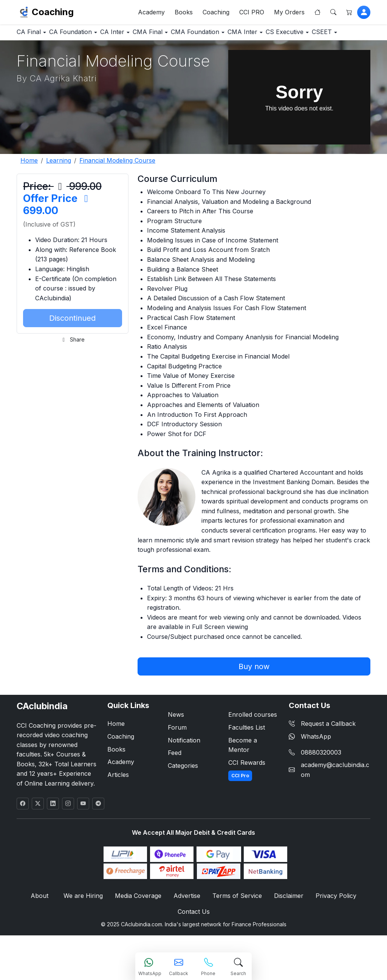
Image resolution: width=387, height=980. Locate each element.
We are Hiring (85, 920)
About (43, 920)
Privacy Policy (332, 920)
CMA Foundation (240, 35)
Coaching (53, 13)
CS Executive (41, 55)
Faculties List (247, 751)
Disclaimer (286, 920)
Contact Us (193, 937)
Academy (151, 14)
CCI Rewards (247, 786)
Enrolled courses (253, 738)
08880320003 (321, 776)
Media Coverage (139, 920)
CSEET (89, 55)
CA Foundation (86, 35)
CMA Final (183, 35)
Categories (183, 789)
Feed (175, 777)
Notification (184, 764)
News (176, 738)
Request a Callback (322, 747)
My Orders (289, 14)
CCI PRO (252, 14)
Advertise (187, 920)
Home (116, 747)
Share (73, 363)
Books (184, 14)
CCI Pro (240, 799)
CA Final (34, 35)
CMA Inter (296, 35)
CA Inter (137, 35)
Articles (118, 798)
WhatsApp (310, 760)
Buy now (254, 690)
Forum (177, 751)
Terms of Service (236, 920)
